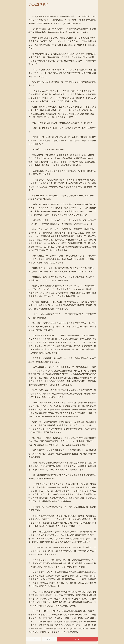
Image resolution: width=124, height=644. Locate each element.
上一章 (34, 639)
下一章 (77, 639)
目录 (49, 639)
